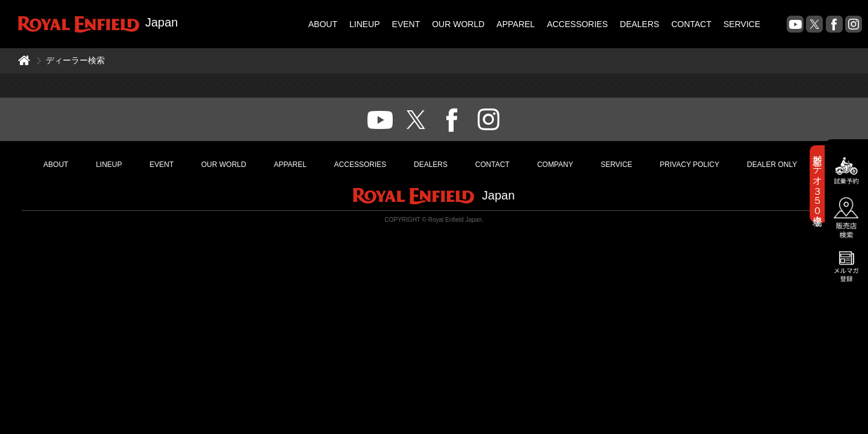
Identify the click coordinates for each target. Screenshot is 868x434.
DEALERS (639, 24)
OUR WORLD (458, 24)
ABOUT (323, 24)
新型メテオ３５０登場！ (818, 184)
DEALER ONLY (772, 165)
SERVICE (742, 24)
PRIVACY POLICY (689, 165)
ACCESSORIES (577, 24)
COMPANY (555, 165)
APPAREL (516, 24)
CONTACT (691, 24)
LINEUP (365, 24)
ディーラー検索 (75, 60)
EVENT (406, 24)
